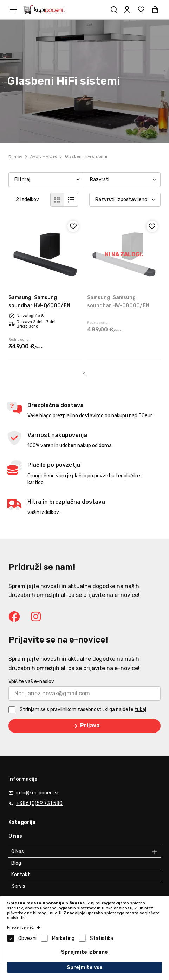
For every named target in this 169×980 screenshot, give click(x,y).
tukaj (140, 710)
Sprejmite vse (85, 968)
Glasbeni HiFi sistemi (86, 157)
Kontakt (21, 875)
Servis (18, 886)
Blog (16, 863)
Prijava (86, 726)
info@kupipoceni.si (37, 793)
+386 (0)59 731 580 (39, 803)
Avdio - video (44, 157)
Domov (15, 157)
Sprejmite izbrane (84, 952)
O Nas (18, 852)
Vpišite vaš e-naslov (31, 681)
